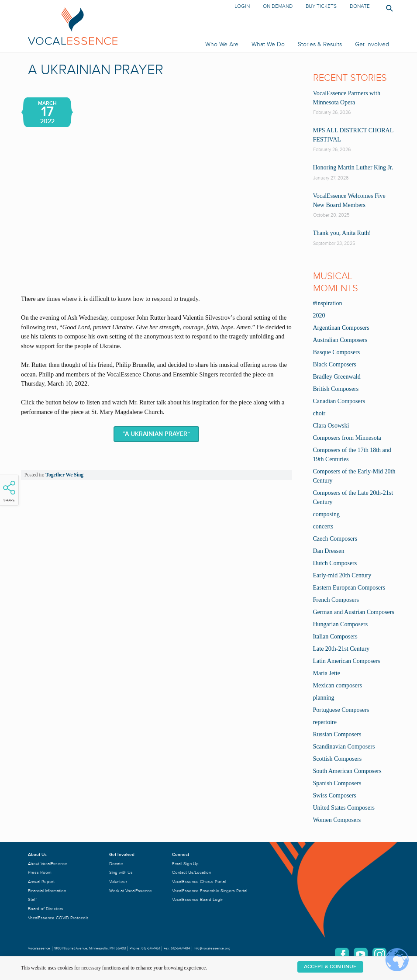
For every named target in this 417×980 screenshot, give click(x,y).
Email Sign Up (185, 864)
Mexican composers (338, 685)
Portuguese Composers (341, 710)
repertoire (325, 722)
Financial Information (47, 891)
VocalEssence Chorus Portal (199, 882)
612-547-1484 (180, 948)
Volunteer (118, 882)
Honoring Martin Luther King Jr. (353, 167)
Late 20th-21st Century (341, 649)
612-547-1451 (151, 948)
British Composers (336, 389)
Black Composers (335, 364)
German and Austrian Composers (354, 612)
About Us (37, 854)
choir (319, 413)
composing (326, 514)
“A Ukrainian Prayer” (156, 434)
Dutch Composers (335, 563)
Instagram (379, 955)
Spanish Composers (337, 783)
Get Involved (372, 44)
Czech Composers (335, 539)
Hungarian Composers (341, 624)
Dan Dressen (329, 551)
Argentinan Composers (341, 328)
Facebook (342, 955)
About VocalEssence (48, 864)
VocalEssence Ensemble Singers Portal (210, 891)
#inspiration (328, 303)
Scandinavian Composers (344, 747)
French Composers (336, 600)
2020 (319, 316)
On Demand (278, 6)
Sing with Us (121, 872)
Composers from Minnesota (347, 438)
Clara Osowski (331, 426)
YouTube (361, 955)
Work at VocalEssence (131, 891)
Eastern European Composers (349, 588)
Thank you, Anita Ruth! (342, 233)
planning (324, 698)
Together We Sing (64, 475)
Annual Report (41, 882)
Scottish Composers (338, 759)
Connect (181, 854)
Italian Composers (335, 637)
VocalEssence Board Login (198, 899)
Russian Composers (337, 734)
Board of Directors (46, 909)
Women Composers (337, 820)
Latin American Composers (347, 661)
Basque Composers (337, 352)
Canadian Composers (339, 401)
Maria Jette (327, 673)
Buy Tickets (321, 6)
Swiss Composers (335, 795)
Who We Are (222, 44)
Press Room (40, 872)
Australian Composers (340, 340)
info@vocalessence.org (212, 948)
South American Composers (347, 771)
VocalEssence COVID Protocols (58, 918)
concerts (323, 526)
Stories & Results (320, 44)
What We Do (268, 44)
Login (242, 6)
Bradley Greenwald (337, 377)
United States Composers (344, 808)
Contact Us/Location (191, 872)
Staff (32, 899)
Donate (360, 6)
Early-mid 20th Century (342, 575)
